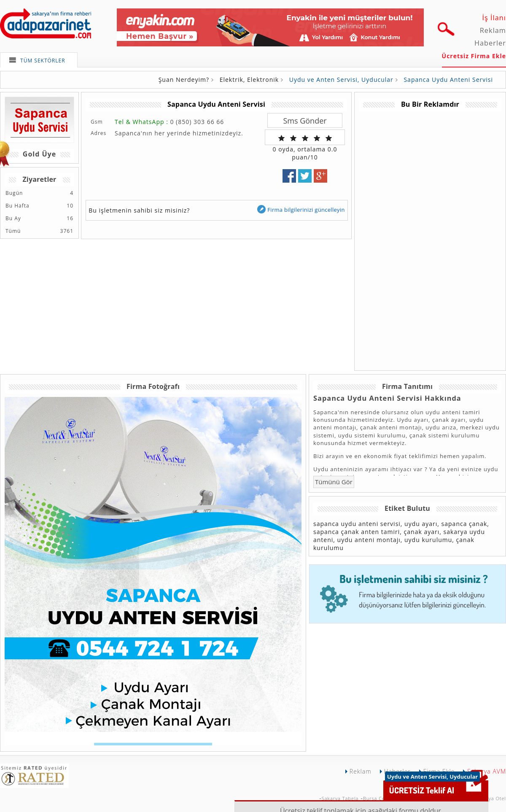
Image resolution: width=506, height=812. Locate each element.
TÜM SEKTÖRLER (43, 61)
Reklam (493, 30)
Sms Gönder (305, 121)
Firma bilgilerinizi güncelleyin (301, 209)
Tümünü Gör (334, 482)
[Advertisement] (405, 238)
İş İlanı (494, 18)
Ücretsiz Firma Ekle (474, 56)
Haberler (490, 43)
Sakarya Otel (490, 798)
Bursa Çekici (378, 798)
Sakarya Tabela (340, 798)
